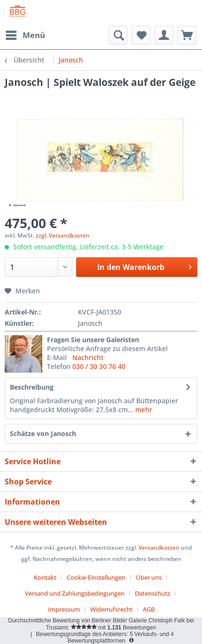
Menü (25, 34)
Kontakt (45, 577)
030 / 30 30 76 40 (99, 366)
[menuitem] (25, 35)
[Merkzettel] (141, 35)
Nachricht (88, 357)
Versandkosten (159, 548)
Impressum (64, 609)
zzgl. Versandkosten (63, 235)
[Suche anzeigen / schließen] (118, 35)
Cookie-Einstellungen (96, 577)
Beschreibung (32, 387)
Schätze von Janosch (43, 433)
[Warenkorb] (187, 35)
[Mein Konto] (164, 35)
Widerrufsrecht (111, 609)
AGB (149, 609)
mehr (143, 410)
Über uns (149, 577)
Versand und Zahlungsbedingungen (75, 593)
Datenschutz (152, 593)
